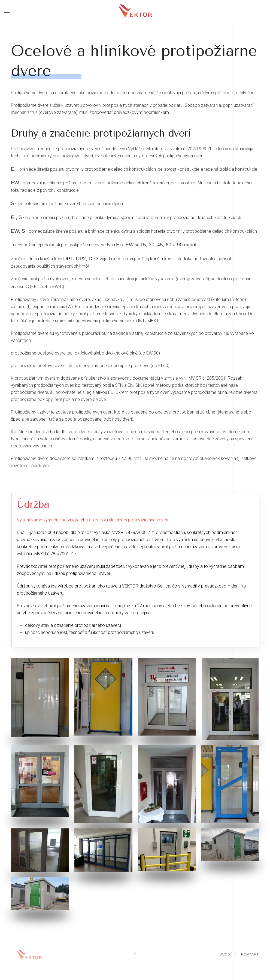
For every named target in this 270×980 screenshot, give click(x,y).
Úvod (225, 955)
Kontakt (250, 955)
